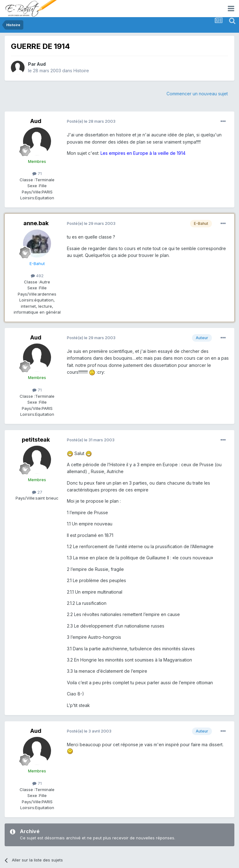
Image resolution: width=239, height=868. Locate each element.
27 (37, 492)
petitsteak (36, 440)
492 (37, 276)
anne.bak (36, 223)
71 (37, 173)
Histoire (81, 71)
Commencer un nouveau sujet (197, 94)
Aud (41, 64)
